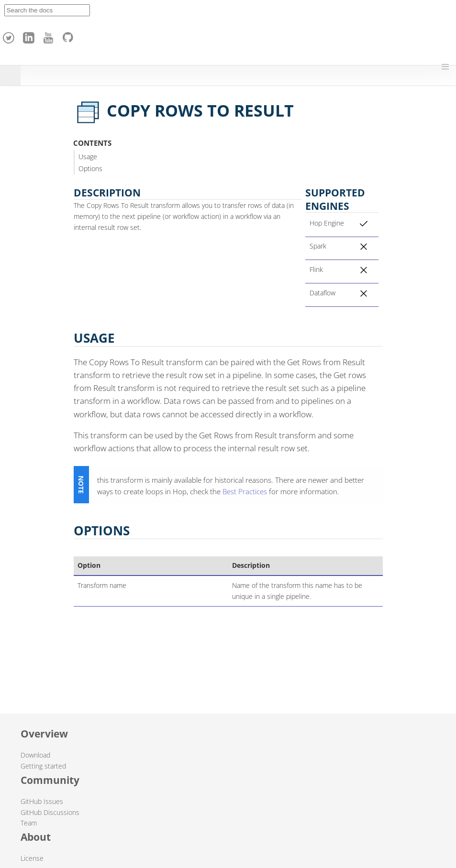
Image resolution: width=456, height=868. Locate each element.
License (32, 858)
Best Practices (245, 491)
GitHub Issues (42, 801)
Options (90, 168)
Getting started (43, 766)
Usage (88, 157)
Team (29, 823)
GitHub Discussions (50, 812)
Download (35, 755)
